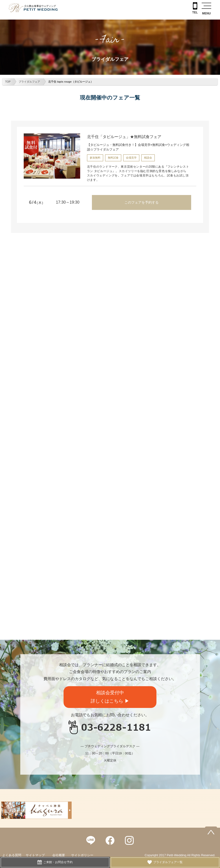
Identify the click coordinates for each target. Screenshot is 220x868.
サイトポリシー (82, 855)
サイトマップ (35, 855)
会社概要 (59, 855)
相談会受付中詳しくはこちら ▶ (110, 697)
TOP (8, 82)
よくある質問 (12, 855)
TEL (195, 8)
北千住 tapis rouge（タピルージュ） (71, 82)
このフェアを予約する (142, 202)
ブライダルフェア (29, 82)
